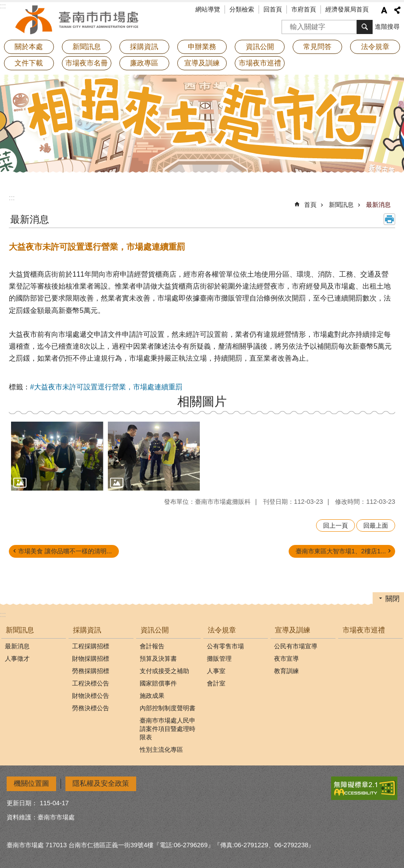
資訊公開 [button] (260, 47)
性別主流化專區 (161, 750)
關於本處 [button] (29, 47)
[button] (57, 456)
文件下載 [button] (29, 63)
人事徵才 (17, 659)
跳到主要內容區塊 (5, 5)
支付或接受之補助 (164, 671)
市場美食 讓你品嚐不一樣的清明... (65, 551)
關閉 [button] (393, 599)
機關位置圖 (31, 783)
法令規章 (222, 630)
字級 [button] (384, 10)
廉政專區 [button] (144, 63)
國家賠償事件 (158, 683)
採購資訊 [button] (144, 47)
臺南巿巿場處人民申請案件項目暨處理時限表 (168, 729)
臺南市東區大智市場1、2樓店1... (341, 551)
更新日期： (22, 803)
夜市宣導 (286, 659)
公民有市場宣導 (296, 646)
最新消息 (378, 205)
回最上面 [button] (376, 525)
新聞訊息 (341, 205)
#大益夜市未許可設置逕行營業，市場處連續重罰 (106, 387)
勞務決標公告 (91, 708)
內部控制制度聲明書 (168, 708)
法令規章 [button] (375, 47)
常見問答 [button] (317, 47)
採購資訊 (87, 630)
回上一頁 (335, 525)
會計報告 (152, 646)
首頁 (310, 205)
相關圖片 (202, 402)
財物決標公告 (91, 696)
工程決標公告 (91, 683)
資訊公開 (155, 630)
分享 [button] (397, 10)
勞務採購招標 (91, 671)
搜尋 (289, 24)
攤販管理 (219, 659)
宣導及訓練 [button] (202, 63)
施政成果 (152, 696)
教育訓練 (286, 671)
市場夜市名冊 (87, 63)
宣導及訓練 (293, 630)
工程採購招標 (91, 646)
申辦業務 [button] (202, 47)
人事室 (216, 671)
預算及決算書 (158, 659)
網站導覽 (208, 9)
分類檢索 (242, 9)
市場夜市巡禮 (260, 63)
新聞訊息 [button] (87, 47)
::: (12, 198)
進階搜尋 (387, 27)
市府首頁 (304, 9)
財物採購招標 (91, 659)
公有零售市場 (225, 646)
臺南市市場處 (77, 20)
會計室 (216, 683)
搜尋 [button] (365, 27)
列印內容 (389, 219)
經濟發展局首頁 (347, 9)
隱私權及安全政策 (101, 783)
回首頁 (273, 9)
